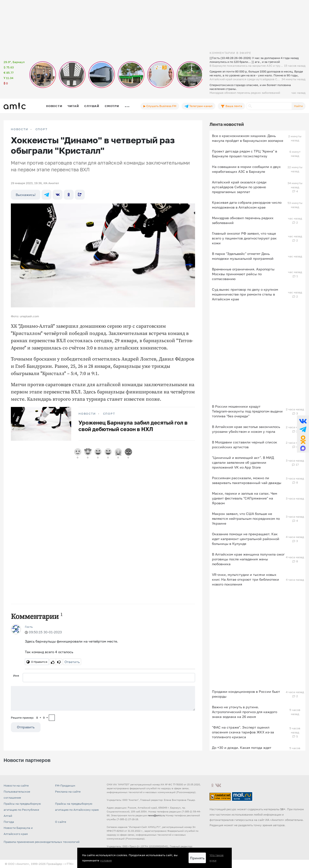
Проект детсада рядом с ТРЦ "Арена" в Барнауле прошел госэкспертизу (245, 154)
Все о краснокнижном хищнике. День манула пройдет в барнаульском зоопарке (248, 138)
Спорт (42, 129)
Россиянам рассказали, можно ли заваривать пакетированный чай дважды (247, 480)
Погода (9, 822)
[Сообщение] (103, 698)
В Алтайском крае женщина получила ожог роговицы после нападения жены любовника (248, 559)
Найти (298, 106)
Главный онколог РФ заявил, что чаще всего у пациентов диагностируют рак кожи (244, 238)
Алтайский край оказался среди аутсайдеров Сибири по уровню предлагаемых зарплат (239, 187)
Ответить (72, 662)
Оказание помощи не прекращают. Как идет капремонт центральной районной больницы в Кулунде (246, 539)
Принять (197, 858)
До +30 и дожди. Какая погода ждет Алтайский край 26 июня (242, 750)
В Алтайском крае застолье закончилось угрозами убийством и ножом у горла (246, 429)
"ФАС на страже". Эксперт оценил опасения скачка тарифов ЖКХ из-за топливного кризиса (243, 732)
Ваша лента (231, 106)
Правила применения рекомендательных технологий (42, 842)
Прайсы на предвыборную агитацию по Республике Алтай (22, 810)
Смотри (112, 106)
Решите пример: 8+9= (29, 718)
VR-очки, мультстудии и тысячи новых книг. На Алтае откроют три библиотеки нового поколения (246, 579)
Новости (54, 106)
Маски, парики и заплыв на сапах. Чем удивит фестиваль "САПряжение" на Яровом (245, 498)
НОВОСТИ (20, 129)
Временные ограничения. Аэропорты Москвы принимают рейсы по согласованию (243, 274)
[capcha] (52, 718)
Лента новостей (227, 124)
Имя (16, 676)
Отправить (26, 727)
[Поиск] (269, 106)
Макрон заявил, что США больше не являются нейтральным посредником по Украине (246, 518)
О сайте (61, 822)
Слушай (92, 106)
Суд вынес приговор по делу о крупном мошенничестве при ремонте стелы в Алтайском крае (245, 294)
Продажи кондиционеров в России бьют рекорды (246, 694)
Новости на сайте (16, 785)
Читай (73, 106)
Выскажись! (26, 195)
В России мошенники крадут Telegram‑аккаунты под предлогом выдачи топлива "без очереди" (247, 411)
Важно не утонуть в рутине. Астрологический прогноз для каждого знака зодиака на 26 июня (245, 712)
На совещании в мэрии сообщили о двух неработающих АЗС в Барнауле (246, 169)
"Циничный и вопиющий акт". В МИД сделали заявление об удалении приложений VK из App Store (243, 462)
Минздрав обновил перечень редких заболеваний (243, 220)
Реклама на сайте (68, 792)
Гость (29, 627)
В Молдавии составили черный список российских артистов (245, 445)
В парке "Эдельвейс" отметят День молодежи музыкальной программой (243, 256)
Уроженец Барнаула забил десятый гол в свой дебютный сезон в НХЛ (133, 426)
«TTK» (69, 864)
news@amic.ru (156, 815)
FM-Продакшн (65, 785)
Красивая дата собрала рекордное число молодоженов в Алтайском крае (247, 205)
